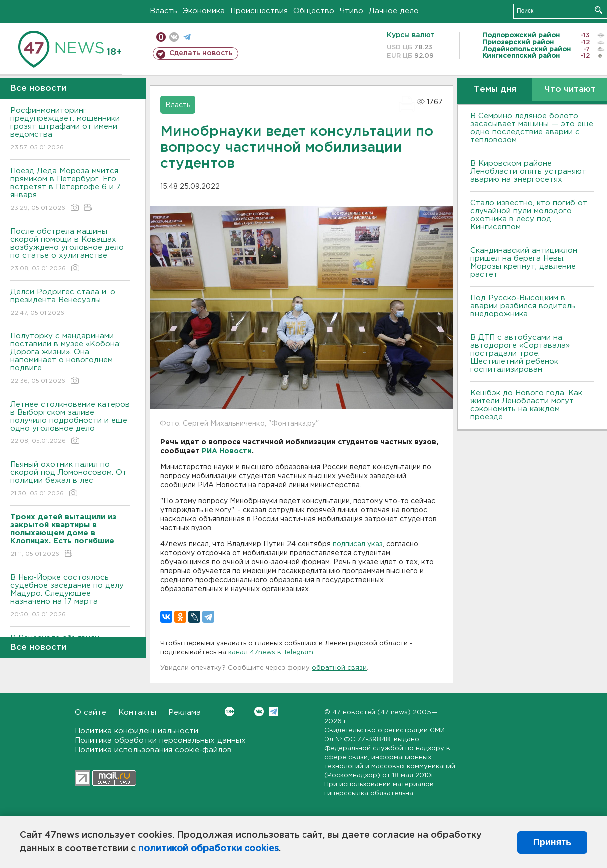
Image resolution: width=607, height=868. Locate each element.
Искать (598, 10)
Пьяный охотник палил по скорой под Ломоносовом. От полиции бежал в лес (70, 480)
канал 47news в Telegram (271, 652)
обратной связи (339, 668)
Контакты (137, 712)
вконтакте (174, 37)
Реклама (184, 712)
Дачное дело (394, 11)
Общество (314, 11)
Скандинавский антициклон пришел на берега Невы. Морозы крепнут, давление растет (524, 262)
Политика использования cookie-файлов (153, 750)
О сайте (91, 712)
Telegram (273, 711)
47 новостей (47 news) (372, 712)
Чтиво (352, 11)
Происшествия (259, 11)
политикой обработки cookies (208, 849)
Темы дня (495, 90)
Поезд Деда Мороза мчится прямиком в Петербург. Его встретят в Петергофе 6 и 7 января (70, 190)
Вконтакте (229, 711)
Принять (552, 842)
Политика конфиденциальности (137, 731)
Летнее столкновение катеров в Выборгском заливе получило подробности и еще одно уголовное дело (70, 423)
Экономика (204, 11)
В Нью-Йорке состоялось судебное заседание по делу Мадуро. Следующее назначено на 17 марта (70, 597)
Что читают (570, 90)
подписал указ (358, 544)
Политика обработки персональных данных (160, 740)
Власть (163, 11)
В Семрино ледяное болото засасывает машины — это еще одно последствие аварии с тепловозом (532, 128)
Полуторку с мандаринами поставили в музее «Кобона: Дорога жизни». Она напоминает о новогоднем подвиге (70, 359)
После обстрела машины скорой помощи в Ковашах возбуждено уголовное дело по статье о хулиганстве (70, 250)
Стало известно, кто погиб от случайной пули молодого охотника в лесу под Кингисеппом (529, 215)
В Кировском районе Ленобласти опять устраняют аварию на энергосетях (528, 172)
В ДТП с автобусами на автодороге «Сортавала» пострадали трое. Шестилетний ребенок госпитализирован (520, 353)
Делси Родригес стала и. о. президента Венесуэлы (70, 303)
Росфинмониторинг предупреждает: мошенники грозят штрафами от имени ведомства (70, 130)
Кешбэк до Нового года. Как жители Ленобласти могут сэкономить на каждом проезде (526, 405)
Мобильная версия (161, 37)
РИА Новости (227, 451)
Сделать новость (201, 53)
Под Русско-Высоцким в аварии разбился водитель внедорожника (523, 306)
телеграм (187, 37)
